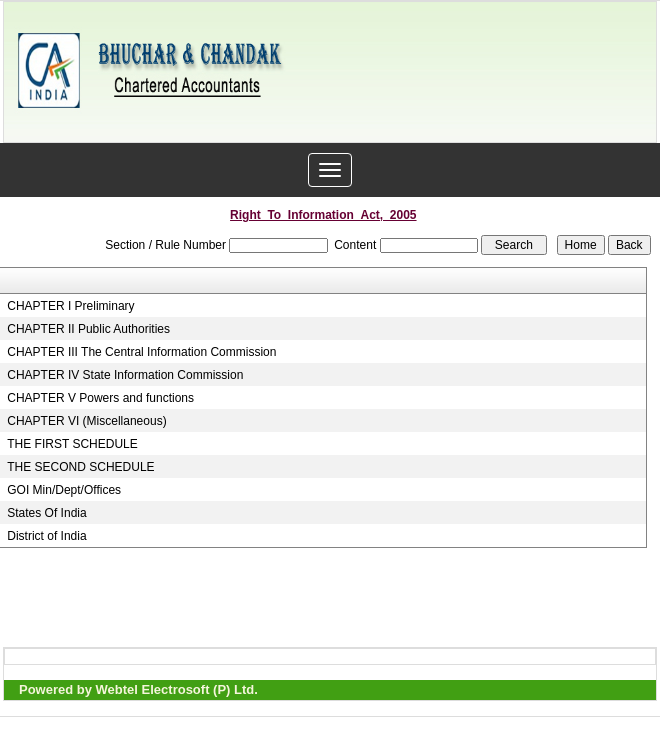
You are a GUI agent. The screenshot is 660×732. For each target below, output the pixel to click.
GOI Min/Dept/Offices (64, 490)
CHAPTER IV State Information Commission (125, 375)
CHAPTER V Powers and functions (100, 398)
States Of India (46, 513)
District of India (46, 536)
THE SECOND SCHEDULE (80, 467)
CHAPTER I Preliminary (70, 306)
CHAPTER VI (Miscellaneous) (86, 421)
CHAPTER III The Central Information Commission (141, 352)
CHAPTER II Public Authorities (88, 329)
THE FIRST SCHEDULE (72, 444)
